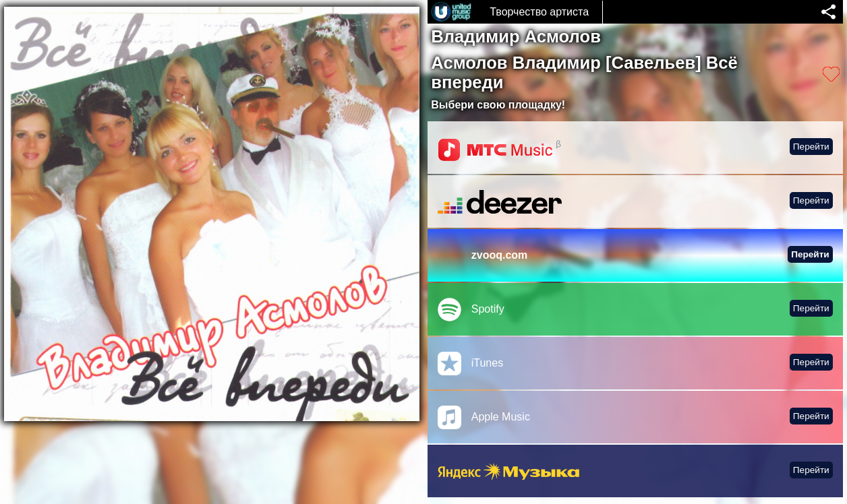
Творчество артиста (539, 12)
